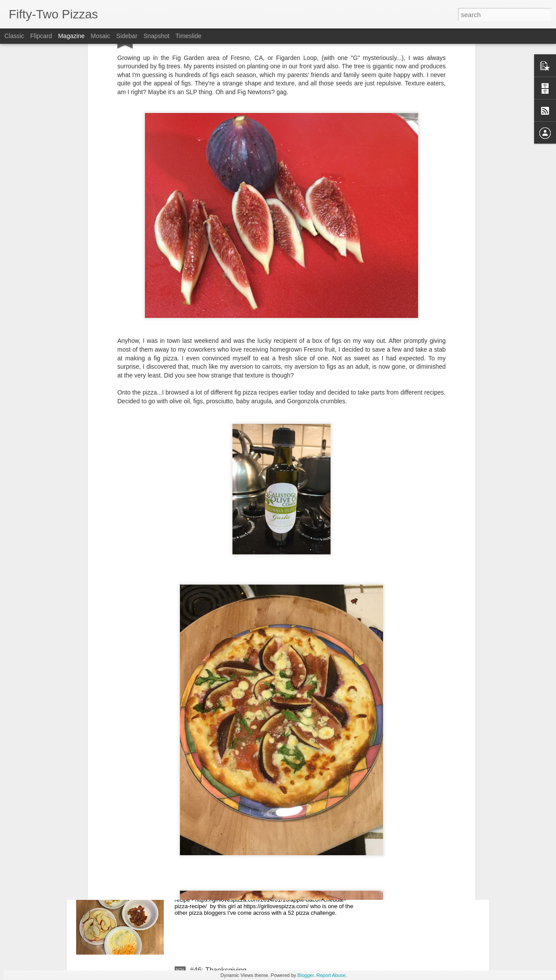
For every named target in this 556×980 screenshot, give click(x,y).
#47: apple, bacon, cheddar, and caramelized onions (271, 871)
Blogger (305, 975)
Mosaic (100, 36)
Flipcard (41, 36)
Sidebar (127, 36)
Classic (14, 36)
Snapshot (157, 36)
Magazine (72, 36)
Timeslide (188, 36)
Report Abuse (331, 975)
